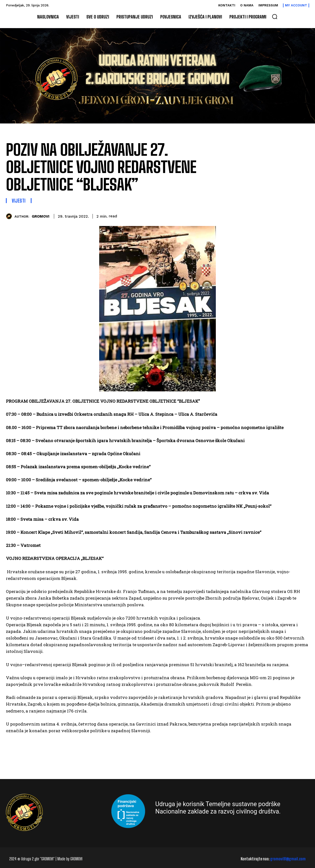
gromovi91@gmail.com (288, 859)
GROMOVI (41, 216)
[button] (275, 17)
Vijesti (19, 201)
